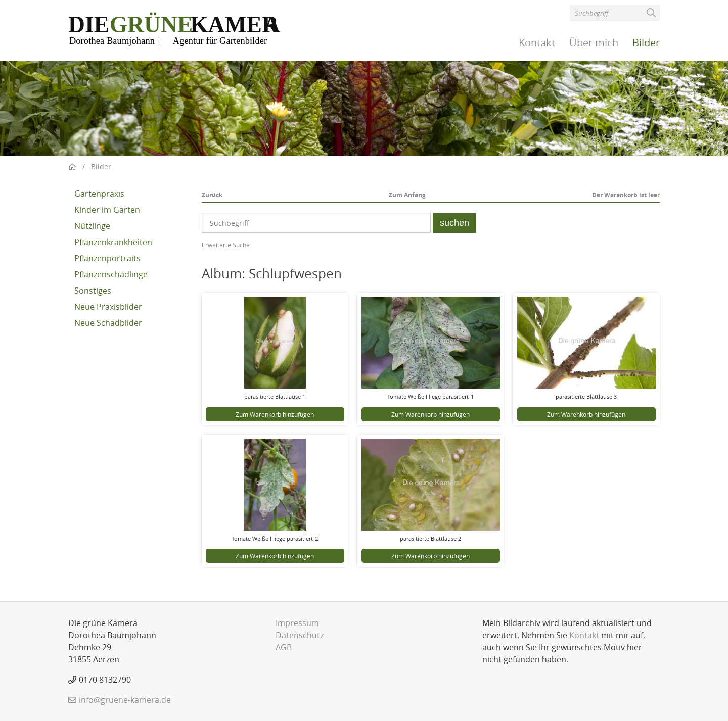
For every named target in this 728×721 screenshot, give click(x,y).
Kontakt (537, 43)
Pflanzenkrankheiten (113, 242)
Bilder (646, 43)
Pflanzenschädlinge (111, 274)
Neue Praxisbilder (108, 307)
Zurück (212, 195)
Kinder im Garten (107, 210)
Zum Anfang (407, 195)
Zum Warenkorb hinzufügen (275, 414)
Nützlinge (92, 226)
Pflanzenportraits (107, 258)
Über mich (594, 43)
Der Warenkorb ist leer (626, 195)
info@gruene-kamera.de (125, 700)
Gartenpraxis (99, 194)
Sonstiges (93, 291)
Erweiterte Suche (226, 245)
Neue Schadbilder (108, 323)
